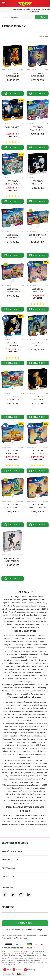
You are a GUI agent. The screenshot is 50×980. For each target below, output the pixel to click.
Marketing (31, 970)
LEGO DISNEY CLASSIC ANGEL (37, 290)
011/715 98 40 (25, 11)
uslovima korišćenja (34, 930)
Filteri (41, 17)
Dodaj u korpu (13, 94)
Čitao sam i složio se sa (24, 930)
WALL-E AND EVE (12, 127)
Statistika (19, 970)
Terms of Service (16, 938)
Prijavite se (25, 923)
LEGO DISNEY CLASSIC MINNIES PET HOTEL (37, 130)
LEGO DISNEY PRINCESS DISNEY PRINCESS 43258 (12, 292)
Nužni (9, 970)
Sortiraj (5, 17)
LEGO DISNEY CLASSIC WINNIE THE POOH (12, 76)
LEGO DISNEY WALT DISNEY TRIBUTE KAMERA (13, 561)
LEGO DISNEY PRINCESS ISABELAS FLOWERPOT (38, 507)
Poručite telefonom (25, 9)
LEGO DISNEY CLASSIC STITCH (38, 452)
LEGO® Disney (6, 70)
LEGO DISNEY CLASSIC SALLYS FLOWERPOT (37, 76)
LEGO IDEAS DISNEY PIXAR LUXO (12, 345)
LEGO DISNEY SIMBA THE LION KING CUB (12, 453)
